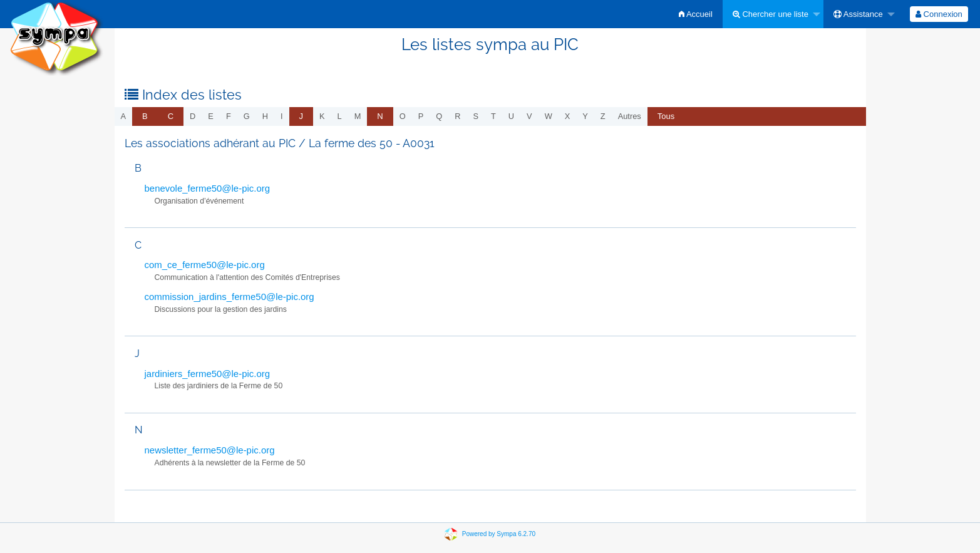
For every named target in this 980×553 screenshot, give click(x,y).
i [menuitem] (282, 116)
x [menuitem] (568, 116)
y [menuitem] (585, 116)
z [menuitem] (603, 116)
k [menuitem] (322, 116)
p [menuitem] (421, 116)
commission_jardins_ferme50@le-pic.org (230, 297)
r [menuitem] (457, 116)
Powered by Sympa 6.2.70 (499, 533)
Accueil (696, 14)
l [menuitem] (340, 116)
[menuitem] (696, 14)
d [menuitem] (193, 116)
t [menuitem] (493, 116)
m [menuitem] (358, 116)
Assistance (858, 14)
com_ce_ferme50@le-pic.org (205, 265)
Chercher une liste (771, 14)
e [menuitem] (211, 116)
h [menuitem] (265, 116)
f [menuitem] (229, 116)
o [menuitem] (403, 116)
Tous (666, 116)
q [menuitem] (439, 116)
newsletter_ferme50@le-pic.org (210, 450)
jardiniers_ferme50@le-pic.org (208, 374)
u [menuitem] (511, 116)
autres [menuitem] (630, 116)
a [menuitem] (124, 116)
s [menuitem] (476, 116)
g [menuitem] (247, 116)
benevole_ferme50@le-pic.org (208, 188)
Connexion (939, 14)
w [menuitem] (549, 116)
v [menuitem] (529, 116)
